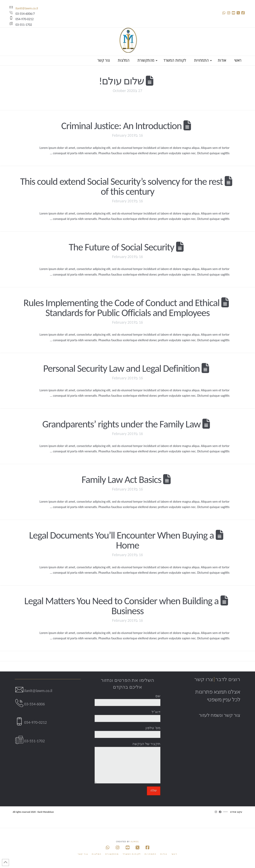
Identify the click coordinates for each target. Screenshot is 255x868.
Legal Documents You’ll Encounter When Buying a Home (121, 540)
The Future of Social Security (121, 247)
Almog (135, 842)
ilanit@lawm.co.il (24, 8)
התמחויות (151, 854)
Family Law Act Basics (121, 479)
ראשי (174, 854)
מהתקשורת (112, 854)
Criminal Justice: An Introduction (121, 126)
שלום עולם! (121, 81)
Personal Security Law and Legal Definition (121, 368)
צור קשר (83, 854)
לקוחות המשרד (132, 854)
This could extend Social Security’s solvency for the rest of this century (121, 186)
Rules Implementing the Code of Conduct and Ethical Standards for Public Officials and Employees (122, 308)
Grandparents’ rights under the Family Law (121, 424)
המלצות (97, 854)
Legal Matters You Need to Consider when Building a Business (121, 606)
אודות (164, 854)
